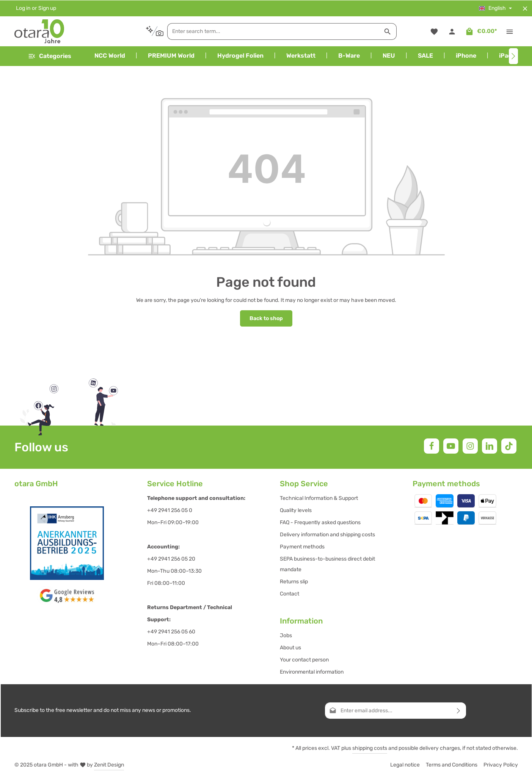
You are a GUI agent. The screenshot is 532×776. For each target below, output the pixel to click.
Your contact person (304, 659)
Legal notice (405, 764)
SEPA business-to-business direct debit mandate (327, 564)
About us (290, 647)
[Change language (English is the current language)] (495, 8)
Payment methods (302, 546)
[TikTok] (509, 446)
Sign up (47, 8)
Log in (23, 8)
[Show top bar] (510, 31)
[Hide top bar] (525, 8)
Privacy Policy (501, 764)
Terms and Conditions (452, 764)
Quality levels (296, 510)
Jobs (286, 635)
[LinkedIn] (490, 446)
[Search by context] (150, 31)
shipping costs (370, 748)
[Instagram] (470, 446)
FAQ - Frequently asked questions (320, 522)
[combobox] (268, 31)
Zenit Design (109, 764)
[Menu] (49, 56)
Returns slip (294, 581)
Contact (290, 593)
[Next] (513, 56)
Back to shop (266, 318)
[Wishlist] (434, 31)
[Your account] (452, 31)
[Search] (383, 31)
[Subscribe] (459, 710)
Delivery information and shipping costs (327, 534)
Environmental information (312, 672)
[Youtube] (451, 446)
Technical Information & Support (319, 498)
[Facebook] (432, 446)
